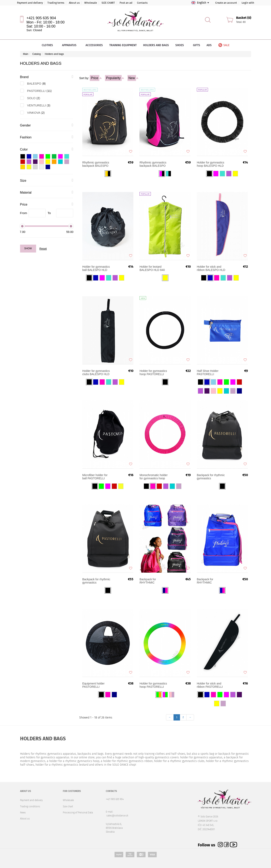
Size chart (68, 806)
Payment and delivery (30, 3)
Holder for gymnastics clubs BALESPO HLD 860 (96, 372)
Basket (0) (244, 18)
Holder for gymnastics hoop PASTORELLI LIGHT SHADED (153, 685)
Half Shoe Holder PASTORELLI (208, 372)
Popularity (113, 78)
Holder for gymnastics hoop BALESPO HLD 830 (210, 164)
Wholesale (91, 3)
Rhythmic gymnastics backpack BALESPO (153, 164)
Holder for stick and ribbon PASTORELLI (210, 685)
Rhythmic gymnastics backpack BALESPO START (96, 164)
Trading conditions (30, 806)
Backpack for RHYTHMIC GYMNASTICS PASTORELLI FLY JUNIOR (151, 581)
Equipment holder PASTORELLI (93, 685)
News (23, 813)
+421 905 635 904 (41, 18)
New (132, 78)
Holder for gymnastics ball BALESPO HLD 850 (96, 268)
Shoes (181, 45)
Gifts (197, 45)
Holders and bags (156, 45)
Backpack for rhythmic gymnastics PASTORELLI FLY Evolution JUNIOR (211, 477)
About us (74, 3)
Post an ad (126, 3)
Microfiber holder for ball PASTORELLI (95, 477)
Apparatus (71, 45)
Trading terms (56, 3)
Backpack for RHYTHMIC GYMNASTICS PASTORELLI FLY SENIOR (208, 581)
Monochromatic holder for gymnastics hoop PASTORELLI (154, 477)
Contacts (142, 3)
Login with (248, 3)
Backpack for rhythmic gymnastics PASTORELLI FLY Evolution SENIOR (96, 581)
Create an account (226, 3)
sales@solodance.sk (117, 816)
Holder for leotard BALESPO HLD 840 (152, 268)
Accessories (94, 45)
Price (94, 78)
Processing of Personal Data (78, 813)
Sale (224, 45)
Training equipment (123, 45)
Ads (209, 45)
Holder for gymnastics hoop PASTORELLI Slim (153, 372)
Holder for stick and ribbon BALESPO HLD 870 (211, 268)
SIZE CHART (108, 3)
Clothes (49, 45)
